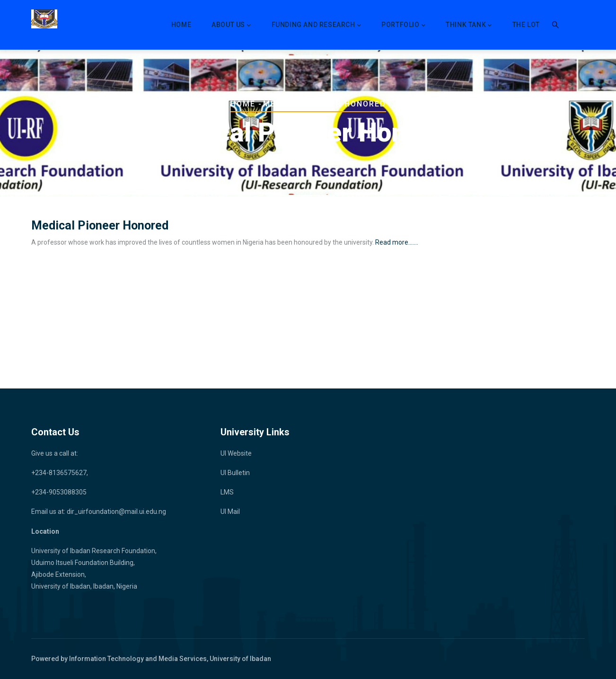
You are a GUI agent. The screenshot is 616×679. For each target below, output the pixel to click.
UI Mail (230, 511)
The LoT (526, 25)
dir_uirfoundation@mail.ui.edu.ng (116, 511)
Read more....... (396, 242)
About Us (231, 26)
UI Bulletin (235, 473)
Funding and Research (317, 26)
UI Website (236, 453)
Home (181, 25)
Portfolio (403, 26)
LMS (227, 492)
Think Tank (469, 26)
